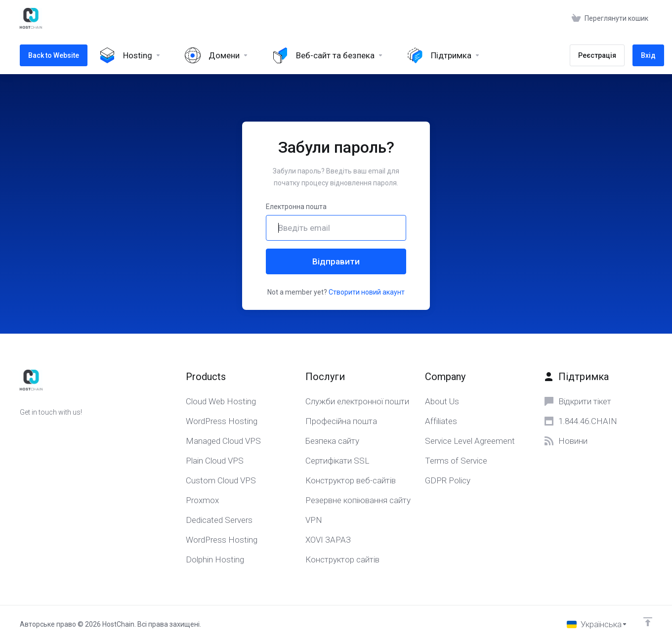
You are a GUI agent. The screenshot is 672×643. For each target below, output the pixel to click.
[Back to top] (648, 622)
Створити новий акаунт (367, 292)
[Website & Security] (328, 55)
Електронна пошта (296, 207)
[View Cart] (610, 18)
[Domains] (217, 55)
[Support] (444, 55)
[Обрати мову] (597, 624)
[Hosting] (130, 55)
